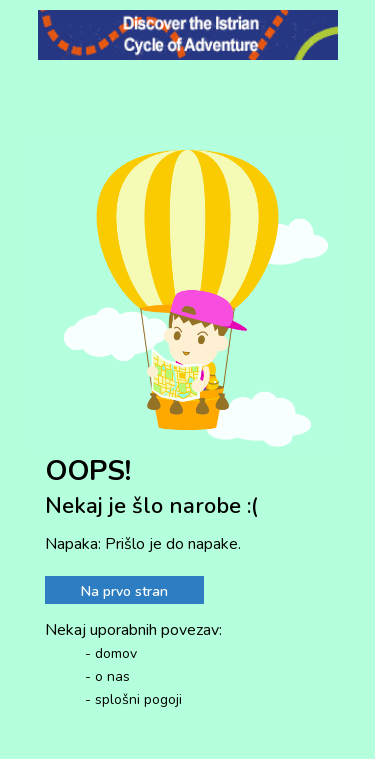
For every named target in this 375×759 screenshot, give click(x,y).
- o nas (107, 676)
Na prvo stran (124, 591)
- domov (111, 653)
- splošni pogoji (133, 699)
